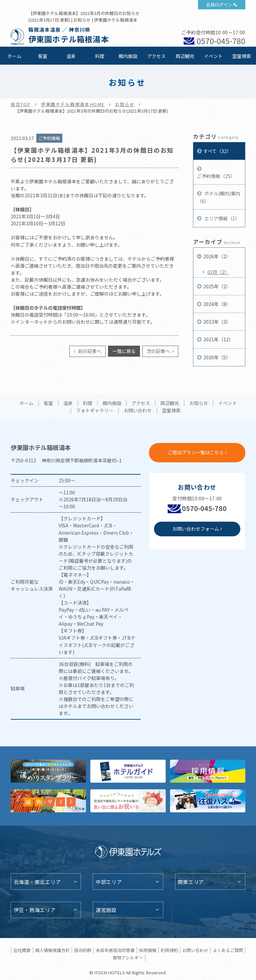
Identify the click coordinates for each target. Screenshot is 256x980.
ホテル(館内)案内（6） (219, 197)
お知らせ (125, 104)
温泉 (71, 56)
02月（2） (218, 272)
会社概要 (22, 950)
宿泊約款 (83, 950)
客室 (43, 56)
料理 (100, 56)
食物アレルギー (128, 957)
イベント (213, 56)
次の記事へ (159, 351)
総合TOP (21, 104)
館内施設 (128, 56)
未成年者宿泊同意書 (115, 950)
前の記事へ (89, 351)
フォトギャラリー (95, 411)
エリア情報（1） (221, 218)
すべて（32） (217, 151)
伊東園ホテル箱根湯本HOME (73, 104)
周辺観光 (185, 56)
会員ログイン (219, 4)
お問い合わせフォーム (196, 529)
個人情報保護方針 (52, 950)
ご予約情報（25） (216, 176)
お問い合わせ (138, 411)
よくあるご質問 (228, 950)
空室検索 (242, 56)
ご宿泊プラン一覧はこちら (196, 452)
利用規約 (169, 950)
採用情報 (148, 950)
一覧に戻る (124, 351)
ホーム (14, 56)
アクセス (156, 56)
